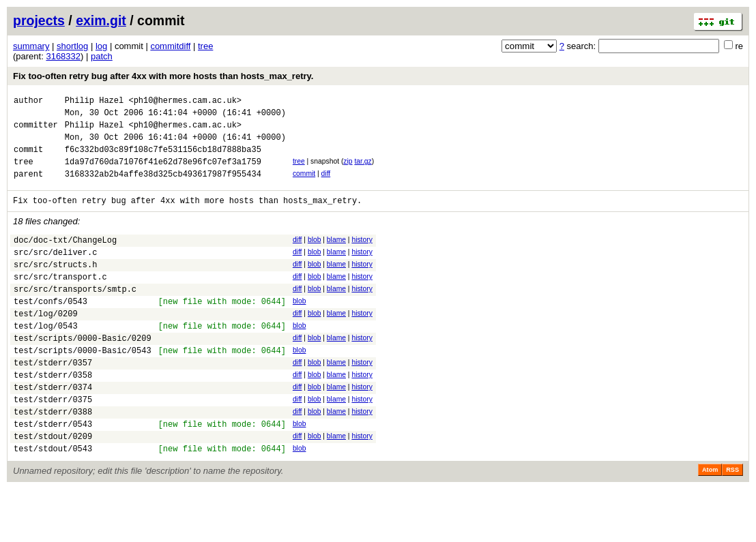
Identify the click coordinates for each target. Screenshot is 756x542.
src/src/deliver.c (55, 272)
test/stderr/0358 (53, 416)
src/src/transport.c (60, 301)
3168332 (63, 56)
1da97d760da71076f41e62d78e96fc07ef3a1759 (163, 174)
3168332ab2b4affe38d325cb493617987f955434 (163, 188)
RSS (732, 523)
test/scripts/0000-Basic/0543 (83, 387)
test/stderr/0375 (53, 444)
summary (31, 46)
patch (102, 56)
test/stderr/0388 (53, 458)
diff (326, 186)
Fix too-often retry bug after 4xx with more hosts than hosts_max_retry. (163, 76)
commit (304, 186)
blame (336, 256)
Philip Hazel (94, 102)
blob (315, 256)
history (362, 256)
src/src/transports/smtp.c (75, 315)
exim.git (101, 20)
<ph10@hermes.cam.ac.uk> (185, 102)
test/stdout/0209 (53, 487)
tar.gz (363, 171)
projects (39, 20)
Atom (710, 523)
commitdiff (170, 46)
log (101, 46)
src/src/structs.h (55, 287)
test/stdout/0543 (53, 501)
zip (348, 171)
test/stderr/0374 (53, 430)
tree (205, 46)
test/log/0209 (46, 344)
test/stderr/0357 (53, 401)
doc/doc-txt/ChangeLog (65, 258)
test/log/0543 (46, 358)
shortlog (72, 46)
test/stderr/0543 (53, 473)
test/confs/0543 (50, 330)
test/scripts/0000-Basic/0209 (83, 373)
